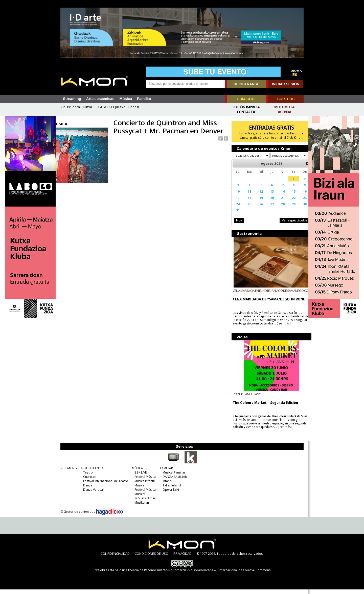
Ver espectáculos (288, 225)
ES (295, 75)
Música (126, 99)
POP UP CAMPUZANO (244, 399)
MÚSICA (136, 473)
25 (246, 209)
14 (278, 196)
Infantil (166, 486)
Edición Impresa (246, 107)
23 (298, 202)
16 (298, 196)
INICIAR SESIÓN (286, 84)
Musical (139, 498)
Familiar (144, 99)
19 (257, 202)
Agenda (285, 112)
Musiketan (140, 507)
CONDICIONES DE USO (152, 558)
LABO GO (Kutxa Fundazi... (120, 107)
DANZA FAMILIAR (173, 481)
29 (288, 209)
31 (235, 215)
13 (267, 196)
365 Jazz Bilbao (144, 503)
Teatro (87, 477)
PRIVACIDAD (183, 558)
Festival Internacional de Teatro (104, 486)
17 (235, 202)
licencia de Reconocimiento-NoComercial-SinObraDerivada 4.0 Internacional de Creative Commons (199, 575)
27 (267, 209)
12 (257, 196)
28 (278, 209)
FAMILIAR (165, 473)
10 (235, 196)
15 (288, 196)
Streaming (72, 99)
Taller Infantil (170, 490)
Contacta (246, 112)
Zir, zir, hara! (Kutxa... (77, 107)
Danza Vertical (92, 494)
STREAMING (67, 473)
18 (246, 202)
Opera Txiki (169, 494)
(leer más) (293, 328)
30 (298, 209)
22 (288, 202)
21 (278, 202)
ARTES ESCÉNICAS (92, 473)
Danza (86, 490)
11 (246, 196)
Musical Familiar (173, 477)
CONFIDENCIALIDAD (115, 558)
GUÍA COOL (247, 99)
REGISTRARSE (246, 84)
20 (267, 202)
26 (257, 209)
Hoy (236, 225)
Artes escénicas (100, 99)
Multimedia (284, 107)
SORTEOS (286, 99)
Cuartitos (88, 481)
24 (235, 209)
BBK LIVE (139, 477)
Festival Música (144, 481)
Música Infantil (143, 486)
